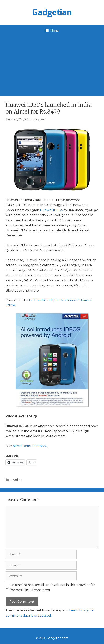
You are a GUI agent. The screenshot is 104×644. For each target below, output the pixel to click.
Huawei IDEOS (52, 210)
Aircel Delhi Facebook (30, 446)
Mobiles (16, 480)
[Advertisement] (52, 64)
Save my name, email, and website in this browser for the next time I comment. (52, 587)
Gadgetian (52, 12)
